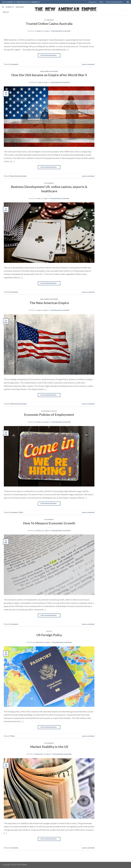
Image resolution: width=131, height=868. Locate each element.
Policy (101, 2)
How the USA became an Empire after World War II (49, 75)
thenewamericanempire (61, 31)
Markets (10, 7)
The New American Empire (49, 303)
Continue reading (49, 55)
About (6, 12)
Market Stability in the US (49, 747)
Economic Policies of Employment (49, 415)
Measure (20, 7)
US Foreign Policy (49, 635)
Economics (93, 2)
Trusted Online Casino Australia (49, 24)
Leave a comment (88, 64)
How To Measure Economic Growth (49, 523)
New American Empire (114, 2)
